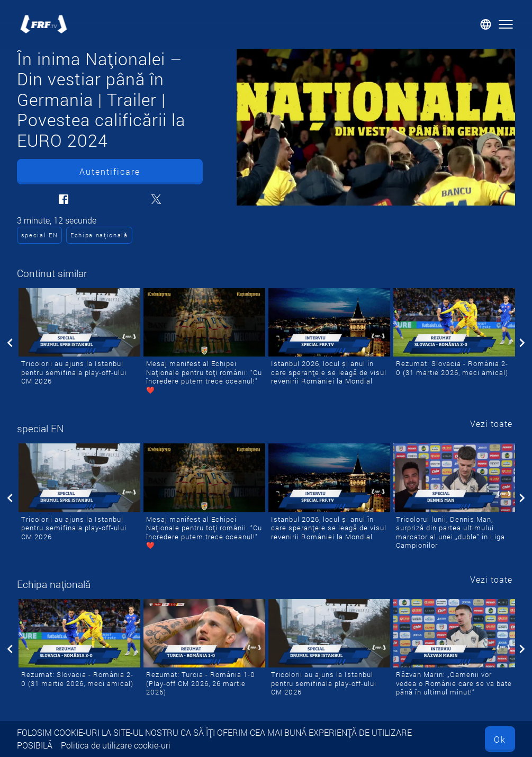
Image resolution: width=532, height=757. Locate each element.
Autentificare (110, 171)
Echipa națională (99, 235)
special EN (40, 235)
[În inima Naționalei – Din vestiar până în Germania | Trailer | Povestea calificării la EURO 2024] (376, 127)
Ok (500, 739)
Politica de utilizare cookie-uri (116, 745)
